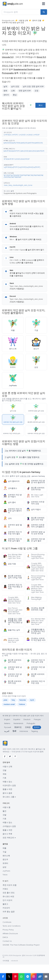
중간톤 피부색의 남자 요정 (12, 661)
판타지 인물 (37, 21)
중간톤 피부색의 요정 (35, 675)
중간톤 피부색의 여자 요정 (12, 682)
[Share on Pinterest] (15, 977)
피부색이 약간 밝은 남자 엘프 (36, 540)
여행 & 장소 (7, 782)
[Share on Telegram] (28, 977)
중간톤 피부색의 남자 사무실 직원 (13, 577)
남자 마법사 (34, 509)
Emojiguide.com (8, 21)
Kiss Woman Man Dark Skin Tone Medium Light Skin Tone (36, 622)
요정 (36, 91)
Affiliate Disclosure (10, 934)
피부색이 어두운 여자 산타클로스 (35, 526)
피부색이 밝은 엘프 (13, 526)
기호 (4, 778)
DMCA (5, 937)
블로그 (5, 904)
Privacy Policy (8, 930)
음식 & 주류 (7, 834)
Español (17, 719)
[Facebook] (5, 756)
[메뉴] (44, 4)
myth (32, 700)
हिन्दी (14, 731)
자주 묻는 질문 (9, 912)
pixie (5, 700)
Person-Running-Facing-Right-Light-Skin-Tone (36, 556)
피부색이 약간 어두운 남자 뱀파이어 (13, 511)
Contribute (7, 922)
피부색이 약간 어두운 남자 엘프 (13, 540)
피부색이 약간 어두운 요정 (36, 682)
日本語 (28, 727)
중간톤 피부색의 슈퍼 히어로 (35, 489)
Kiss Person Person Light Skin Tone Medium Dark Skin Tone (13, 611)
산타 (8, 518)
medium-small (9, 704)
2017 (30, 73)
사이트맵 (6, 961)
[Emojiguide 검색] (21, 12)
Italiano (7, 723)
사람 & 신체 (7, 767)
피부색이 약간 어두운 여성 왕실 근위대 (13, 587)
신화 (13, 91)
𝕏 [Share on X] (9, 977)
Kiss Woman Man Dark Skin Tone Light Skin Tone (13, 556)
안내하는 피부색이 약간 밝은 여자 (36, 639)
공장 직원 (10, 564)
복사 (41, 105)
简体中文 (18, 727)
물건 (4, 811)
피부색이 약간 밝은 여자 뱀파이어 (36, 482)
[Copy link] (40, 977)
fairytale (23, 700)
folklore (22, 704)
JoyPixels (6, 871)
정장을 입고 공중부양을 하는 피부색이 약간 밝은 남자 (13, 622)
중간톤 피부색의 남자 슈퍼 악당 (35, 519)
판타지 (6, 95)
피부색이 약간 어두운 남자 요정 (36, 661)
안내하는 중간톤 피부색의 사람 (35, 609)
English (7, 719)
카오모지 (6, 908)
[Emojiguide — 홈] (5, 743)
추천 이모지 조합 (10, 885)
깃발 (4, 770)
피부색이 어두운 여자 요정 (35, 503)
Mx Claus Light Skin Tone (35, 496)
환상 (15, 95)
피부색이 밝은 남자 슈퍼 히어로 (36, 533)
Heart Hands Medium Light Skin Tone (11, 640)
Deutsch (27, 719)
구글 (4, 852)
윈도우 (5, 860)
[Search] (44, 12)
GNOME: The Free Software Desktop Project (21, 945)
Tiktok (5, 875)
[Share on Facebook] (3, 977)
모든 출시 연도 (9, 893)
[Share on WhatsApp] (21, 977)
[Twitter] (10, 756)
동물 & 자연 (7, 789)
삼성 (4, 867)
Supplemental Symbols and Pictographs (20, 193)
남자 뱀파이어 (11, 481)
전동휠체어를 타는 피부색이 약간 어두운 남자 (36, 631)
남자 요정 (15, 86)
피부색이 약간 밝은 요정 (36, 668)
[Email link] (46, 977)
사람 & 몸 (6, 807)
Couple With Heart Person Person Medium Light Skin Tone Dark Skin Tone (35, 567)
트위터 (5, 863)
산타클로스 (10, 488)
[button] (24, 134)
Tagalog (34, 731)
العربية (7, 731)
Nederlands (18, 723)
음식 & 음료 (7, 793)
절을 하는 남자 (12, 630)
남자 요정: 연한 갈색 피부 (33, 86)
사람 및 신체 (23, 21)
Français (37, 719)
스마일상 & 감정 (9, 826)
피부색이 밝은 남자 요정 (13, 668)
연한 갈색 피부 (25, 91)
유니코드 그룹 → (9, 797)
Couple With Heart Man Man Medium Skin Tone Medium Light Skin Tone (35, 588)
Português (31, 723)
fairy (13, 700)
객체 (4, 774)
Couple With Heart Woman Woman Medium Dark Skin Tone (12, 600)
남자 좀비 (10, 502)
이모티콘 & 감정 (9, 786)
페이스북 (6, 856)
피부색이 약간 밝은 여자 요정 (13, 675)
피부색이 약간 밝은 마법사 (13, 496)
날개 (5, 86)
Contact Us (7, 941)
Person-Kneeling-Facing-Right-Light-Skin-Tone (36, 578)
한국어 (37, 727)
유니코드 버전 (8, 897)
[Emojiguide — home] (13, 4)
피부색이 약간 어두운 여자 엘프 (13, 533)
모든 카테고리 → (9, 838)
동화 (5, 91)
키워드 (5, 889)
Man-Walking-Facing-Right (34, 598)
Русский (8, 727)
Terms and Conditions (12, 926)
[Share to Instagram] (34, 977)
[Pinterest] (15, 756)
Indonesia (24, 731)
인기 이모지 (7, 900)
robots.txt (14, 961)
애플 (4, 848)
